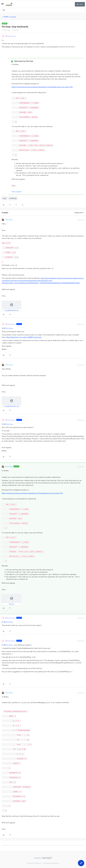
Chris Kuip (9, 220)
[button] (2, 5)
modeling (13, 198)
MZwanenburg (10, 36)
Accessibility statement (51, 863)
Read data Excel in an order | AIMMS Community (24, 337)
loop (5, 198)
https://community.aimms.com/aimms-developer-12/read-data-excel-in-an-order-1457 (42, 87)
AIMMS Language (10, 17)
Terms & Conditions (34, 863)
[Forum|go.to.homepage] (9, 4)
